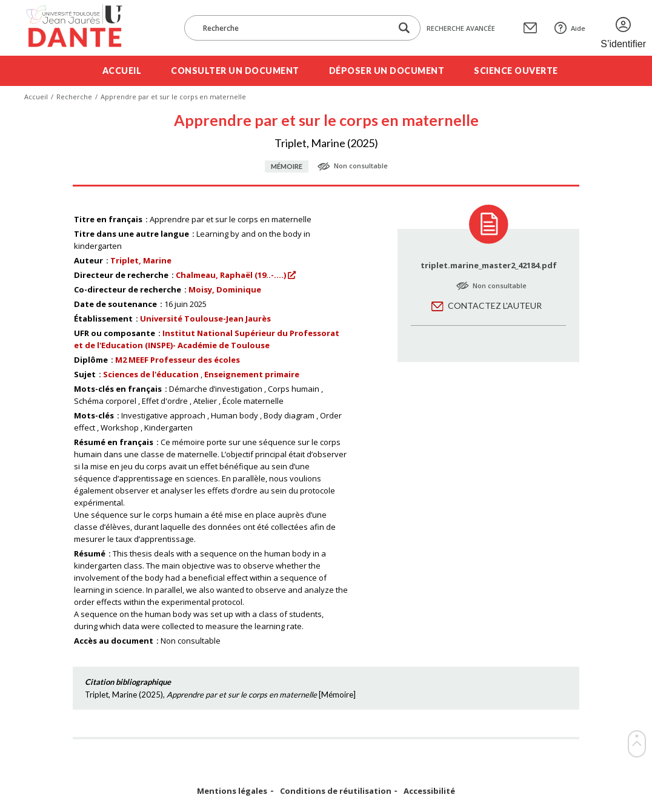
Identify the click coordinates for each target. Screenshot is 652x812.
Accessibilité (429, 791)
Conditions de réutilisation (336, 791)
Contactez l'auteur (495, 305)
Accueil (122, 71)
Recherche (74, 97)
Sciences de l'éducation (151, 374)
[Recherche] (294, 28)
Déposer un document (387, 71)
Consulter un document (235, 71)
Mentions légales (232, 791)
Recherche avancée (461, 28)
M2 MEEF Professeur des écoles (178, 360)
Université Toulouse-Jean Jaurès (205, 319)
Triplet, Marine (141, 260)
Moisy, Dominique (225, 289)
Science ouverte (516, 71)
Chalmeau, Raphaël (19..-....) (231, 275)
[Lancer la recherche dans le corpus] (404, 28)
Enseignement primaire (252, 374)
